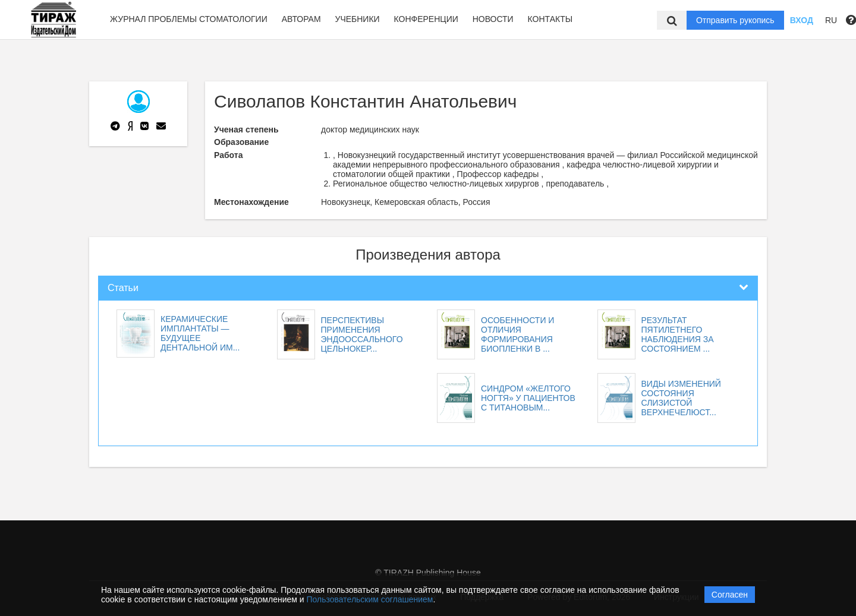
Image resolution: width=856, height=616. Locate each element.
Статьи (123, 288)
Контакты (550, 19)
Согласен (730, 595)
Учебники (357, 19)
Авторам (301, 19)
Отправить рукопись (735, 20)
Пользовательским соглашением (370, 599)
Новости (493, 19)
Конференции (426, 19)
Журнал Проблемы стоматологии (189, 19)
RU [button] (831, 20)
